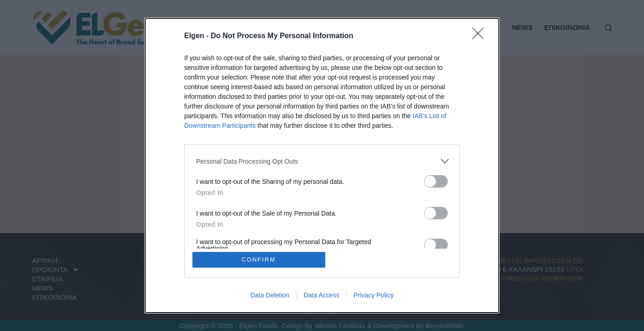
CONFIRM (259, 260)
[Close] (481, 36)
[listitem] (322, 161)
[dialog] (322, 165)
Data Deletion (270, 295)
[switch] (436, 181)
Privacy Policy (374, 295)
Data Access (322, 295)
